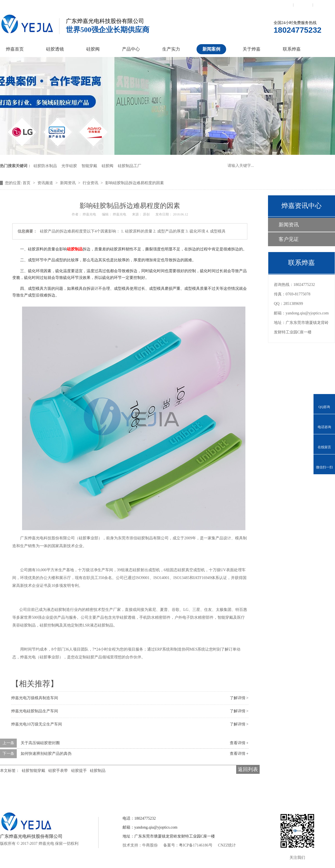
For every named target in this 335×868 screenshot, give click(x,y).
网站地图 (323, 5)
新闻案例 (211, 49)
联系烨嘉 (292, 49)
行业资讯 (91, 183)
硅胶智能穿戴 (33, 771)
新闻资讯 (68, 183)
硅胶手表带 (58, 771)
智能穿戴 (89, 166)
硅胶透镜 (55, 49)
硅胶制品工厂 (130, 166)
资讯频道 (46, 183)
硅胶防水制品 (45, 166)
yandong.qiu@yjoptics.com (307, 313)
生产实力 (171, 49)
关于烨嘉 (252, 49)
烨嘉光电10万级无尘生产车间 (37, 724)
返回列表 (248, 769)
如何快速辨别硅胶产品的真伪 (46, 754)
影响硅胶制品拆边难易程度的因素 (135, 183)
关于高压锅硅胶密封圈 (40, 743)
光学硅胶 (69, 166)
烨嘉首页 (15, 49)
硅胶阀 (93, 49)
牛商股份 (150, 845)
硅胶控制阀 (113, 792)
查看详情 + (239, 743)
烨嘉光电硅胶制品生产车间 (35, 711)
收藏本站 (303, 5)
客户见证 (289, 239)
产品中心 (131, 49)
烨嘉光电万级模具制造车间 (35, 698)
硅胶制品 (75, 249)
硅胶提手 (79, 771)
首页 (27, 183)
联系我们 (283, 5)
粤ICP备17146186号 (196, 845)
